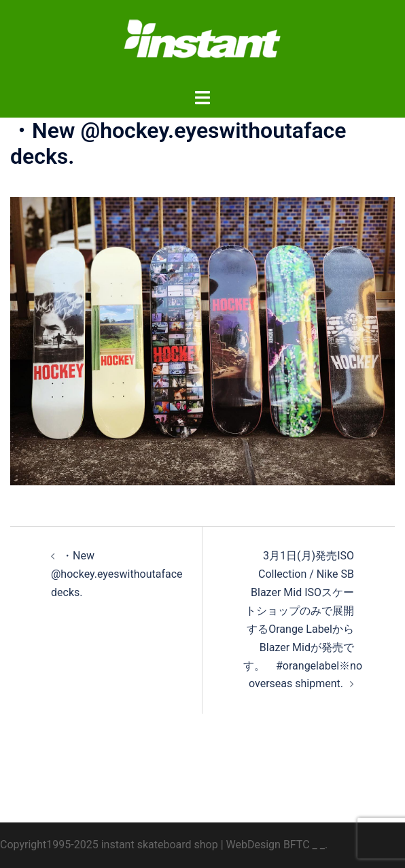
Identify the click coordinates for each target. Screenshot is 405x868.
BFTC (297, 845)
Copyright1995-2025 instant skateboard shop (109, 845)
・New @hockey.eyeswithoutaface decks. (117, 574)
